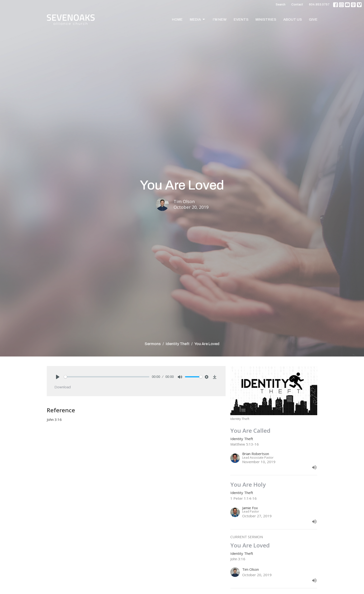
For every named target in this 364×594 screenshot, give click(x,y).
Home (177, 19)
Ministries (266, 19)
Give (313, 19)
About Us (293, 19)
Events (241, 19)
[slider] (107, 377)
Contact (297, 5)
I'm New (220, 19)
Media (198, 19)
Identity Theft (178, 344)
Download (63, 387)
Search (281, 5)
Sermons (153, 344)
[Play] (58, 377)
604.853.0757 (319, 5)
